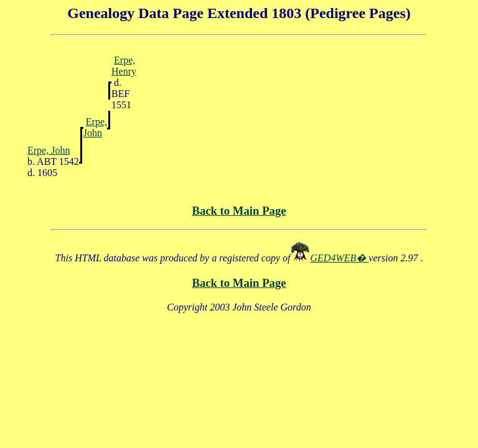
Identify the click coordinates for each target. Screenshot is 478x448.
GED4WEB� (340, 258)
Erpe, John (95, 127)
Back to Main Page (239, 211)
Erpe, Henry (124, 66)
